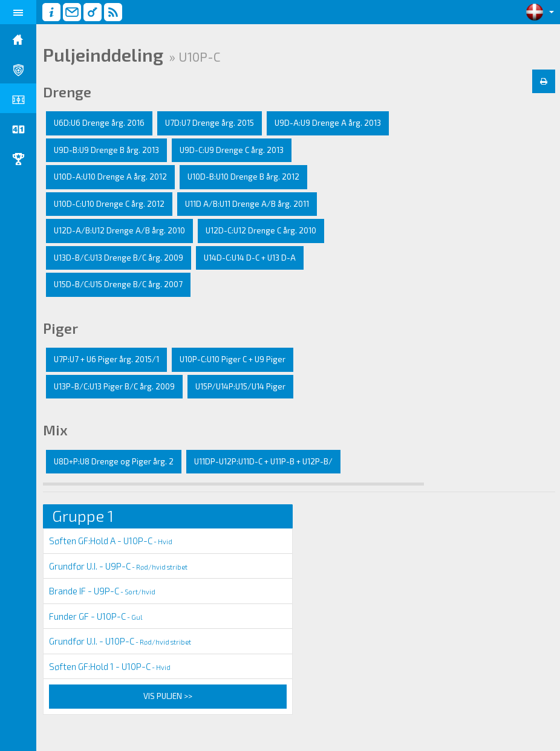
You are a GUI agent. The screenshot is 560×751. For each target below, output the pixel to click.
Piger (60, 328)
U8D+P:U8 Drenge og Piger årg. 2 (114, 461)
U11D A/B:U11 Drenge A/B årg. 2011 (247, 204)
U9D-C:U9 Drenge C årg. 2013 (232, 150)
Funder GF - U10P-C (96, 616)
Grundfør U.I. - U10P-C (120, 641)
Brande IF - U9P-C (102, 591)
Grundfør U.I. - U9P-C (118, 566)
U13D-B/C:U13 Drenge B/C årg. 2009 (119, 258)
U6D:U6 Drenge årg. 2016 (99, 123)
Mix (55, 430)
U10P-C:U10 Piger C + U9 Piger (233, 359)
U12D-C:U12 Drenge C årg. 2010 (261, 230)
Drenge (67, 92)
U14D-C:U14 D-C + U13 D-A (250, 258)
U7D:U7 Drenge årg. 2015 (210, 123)
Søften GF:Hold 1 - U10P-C (110, 666)
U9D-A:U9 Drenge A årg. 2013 (328, 123)
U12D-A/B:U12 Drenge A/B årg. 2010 (119, 230)
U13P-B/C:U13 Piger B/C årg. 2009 (114, 386)
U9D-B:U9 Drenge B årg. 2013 (106, 150)
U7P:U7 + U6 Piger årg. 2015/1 (106, 359)
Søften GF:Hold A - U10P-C (111, 541)
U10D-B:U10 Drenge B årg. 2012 (243, 177)
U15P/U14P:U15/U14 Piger (240, 386)
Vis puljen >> (168, 696)
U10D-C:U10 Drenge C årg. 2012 (109, 204)
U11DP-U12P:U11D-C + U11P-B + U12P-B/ (263, 461)
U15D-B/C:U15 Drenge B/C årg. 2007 (118, 284)
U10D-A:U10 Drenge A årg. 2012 (110, 177)
